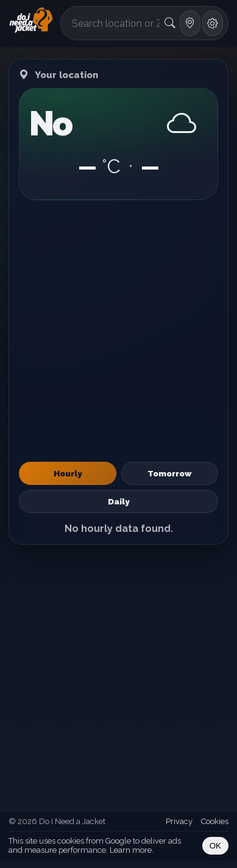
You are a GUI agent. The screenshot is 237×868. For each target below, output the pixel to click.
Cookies (215, 821)
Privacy (179, 821)
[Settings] (213, 23)
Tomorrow (169, 473)
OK (215, 846)
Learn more (131, 850)
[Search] (170, 23)
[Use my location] (190, 23)
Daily (118, 501)
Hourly (68, 473)
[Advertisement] (118, 331)
